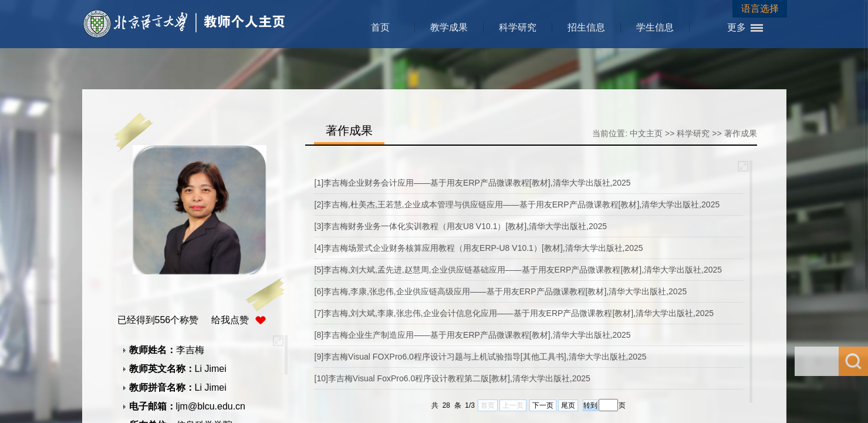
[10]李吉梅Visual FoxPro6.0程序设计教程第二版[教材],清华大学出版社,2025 (452, 378)
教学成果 (449, 27)
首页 (380, 27)
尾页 (568, 405)
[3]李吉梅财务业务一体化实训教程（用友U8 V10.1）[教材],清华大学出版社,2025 (461, 226)
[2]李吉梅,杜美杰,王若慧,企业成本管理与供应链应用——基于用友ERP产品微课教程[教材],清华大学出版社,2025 (517, 204)
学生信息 (655, 27)
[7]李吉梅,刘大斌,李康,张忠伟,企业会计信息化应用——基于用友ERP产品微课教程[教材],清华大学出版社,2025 (514, 313)
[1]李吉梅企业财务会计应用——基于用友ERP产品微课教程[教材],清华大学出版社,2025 (473, 183)
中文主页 (646, 133)
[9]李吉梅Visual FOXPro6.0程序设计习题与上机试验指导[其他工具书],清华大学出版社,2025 (481, 357)
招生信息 (586, 27)
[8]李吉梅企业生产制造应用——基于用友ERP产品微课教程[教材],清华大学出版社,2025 (473, 335)
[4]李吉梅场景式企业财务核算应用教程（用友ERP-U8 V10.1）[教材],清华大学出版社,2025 (479, 248)
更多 (737, 27)
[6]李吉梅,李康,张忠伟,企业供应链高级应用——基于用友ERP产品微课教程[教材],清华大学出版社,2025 (501, 291)
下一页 (543, 405)
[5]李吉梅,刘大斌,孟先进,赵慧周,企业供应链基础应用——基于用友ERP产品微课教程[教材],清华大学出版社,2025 (519, 270)
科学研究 (518, 27)
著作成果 (741, 133)
